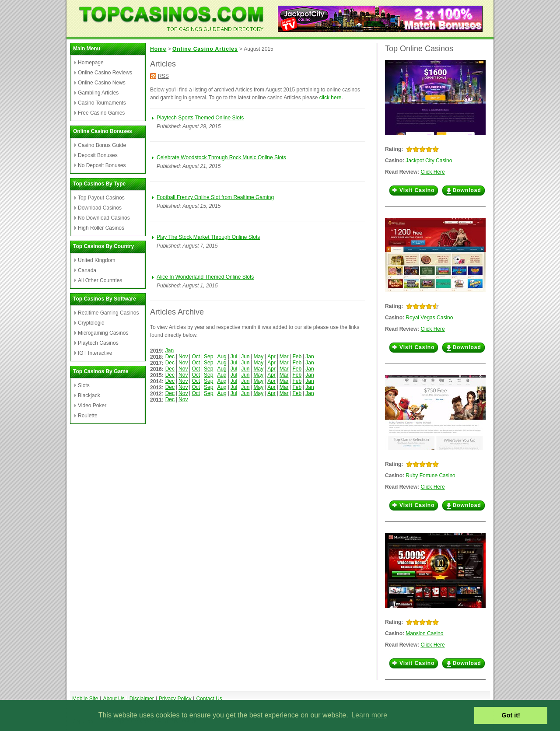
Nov (183, 357)
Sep (208, 357)
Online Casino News (102, 83)
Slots (84, 385)
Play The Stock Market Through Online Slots (208, 237)
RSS (163, 76)
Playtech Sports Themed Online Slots (200, 118)
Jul (234, 357)
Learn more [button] (369, 715)
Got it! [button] (511, 715)
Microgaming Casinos (103, 333)
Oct (196, 357)
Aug (222, 357)
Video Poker (92, 406)
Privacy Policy (175, 699)
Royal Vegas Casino (429, 318)
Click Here (432, 172)
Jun (245, 357)
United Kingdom (96, 260)
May (258, 357)
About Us (114, 699)
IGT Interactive (95, 353)
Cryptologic (91, 323)
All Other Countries (100, 280)
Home (158, 49)
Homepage (91, 63)
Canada (87, 270)
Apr (271, 357)
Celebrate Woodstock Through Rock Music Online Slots (221, 157)
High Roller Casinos (101, 228)
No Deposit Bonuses (102, 165)
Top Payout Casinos (101, 198)
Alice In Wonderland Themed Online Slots (205, 277)
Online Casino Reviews (105, 73)
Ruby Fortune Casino (430, 476)
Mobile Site (85, 699)
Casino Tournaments (102, 103)
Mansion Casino (424, 633)
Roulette (88, 416)
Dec (170, 357)
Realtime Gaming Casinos (108, 313)
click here (331, 98)
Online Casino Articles (205, 49)
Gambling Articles (98, 93)
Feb (297, 357)
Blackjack (89, 395)
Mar (284, 357)
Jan (170, 350)
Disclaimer (142, 699)
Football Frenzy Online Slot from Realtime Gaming (215, 197)
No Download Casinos (104, 218)
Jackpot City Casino (429, 161)
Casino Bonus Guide (102, 145)
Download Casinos (100, 208)
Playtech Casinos (98, 343)
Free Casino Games (101, 113)
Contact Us (209, 699)
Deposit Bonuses (98, 155)
